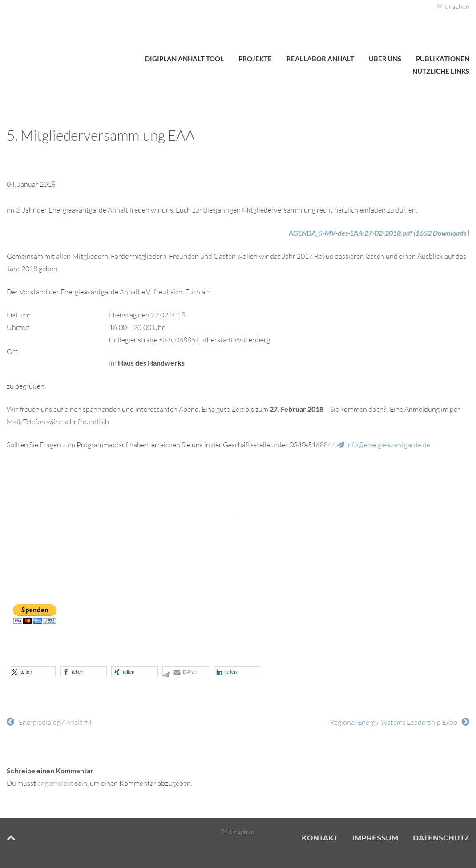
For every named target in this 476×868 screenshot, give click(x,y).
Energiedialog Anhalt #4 (55, 722)
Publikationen (443, 59)
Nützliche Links (441, 71)
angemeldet (55, 783)
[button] (32, 672)
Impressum (375, 838)
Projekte (255, 59)
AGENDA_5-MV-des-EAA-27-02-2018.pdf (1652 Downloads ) (379, 233)
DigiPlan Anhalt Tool (184, 59)
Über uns (385, 59)
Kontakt (320, 838)
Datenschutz (441, 838)
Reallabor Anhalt (320, 59)
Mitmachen (453, 6)
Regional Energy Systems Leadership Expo (393, 722)
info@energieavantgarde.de (388, 445)
